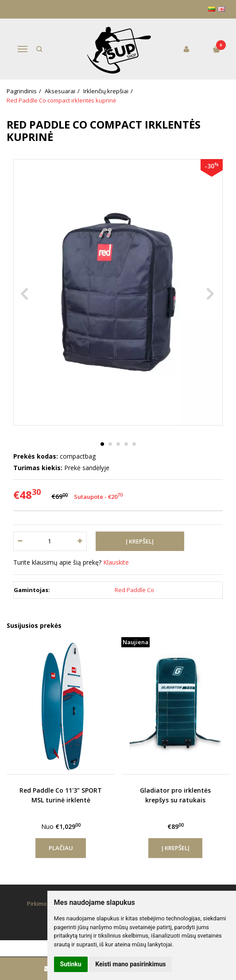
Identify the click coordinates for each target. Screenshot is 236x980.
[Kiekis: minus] (20, 541)
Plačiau (61, 848)
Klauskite (116, 562)
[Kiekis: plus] (80, 541)
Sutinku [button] (71, 964)
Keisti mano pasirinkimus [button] (130, 964)
